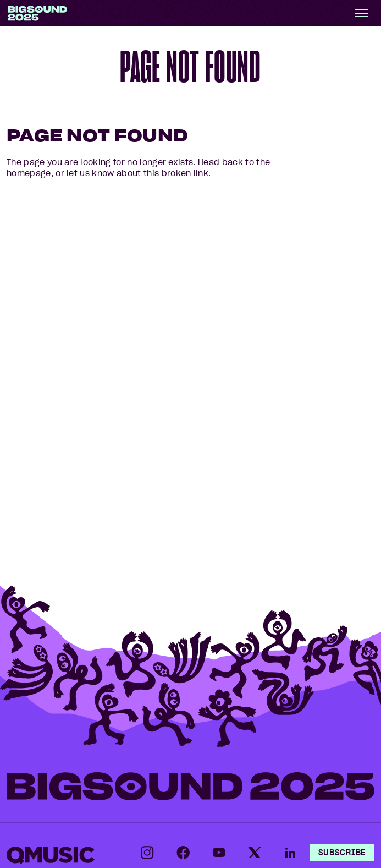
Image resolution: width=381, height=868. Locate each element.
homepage (29, 173)
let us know (90, 173)
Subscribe (342, 853)
